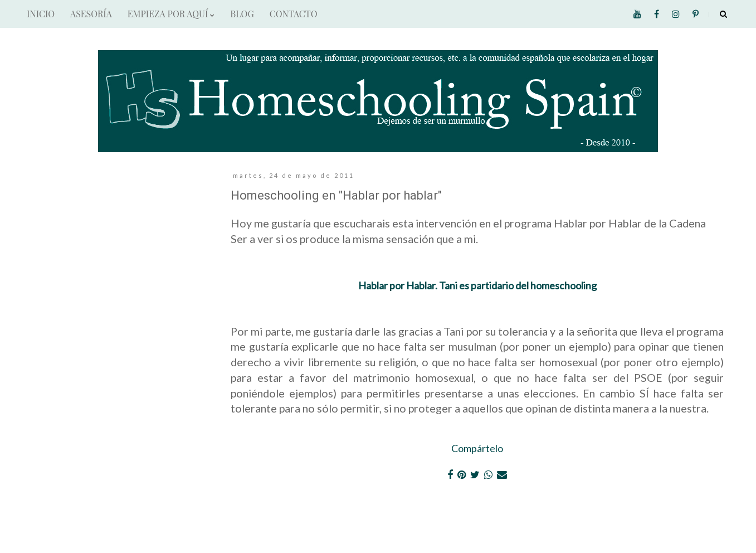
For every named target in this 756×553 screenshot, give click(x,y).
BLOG (242, 14)
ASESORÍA (91, 14)
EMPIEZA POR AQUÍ (171, 14)
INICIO (41, 14)
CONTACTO (294, 14)
